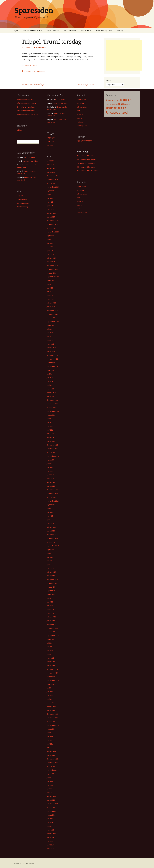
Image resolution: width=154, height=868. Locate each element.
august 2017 (51, 550)
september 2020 (53, 411)
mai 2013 (50, 740)
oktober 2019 (51, 452)
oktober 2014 (51, 677)
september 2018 (53, 501)
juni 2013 (50, 736)
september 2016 (53, 591)
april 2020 (50, 430)
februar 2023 (51, 303)
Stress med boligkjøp (60, 103)
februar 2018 (51, 527)
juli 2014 (50, 688)
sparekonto (81, 114)
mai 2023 (50, 292)
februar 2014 (51, 707)
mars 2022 (50, 344)
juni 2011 (50, 819)
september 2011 (53, 811)
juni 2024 (50, 243)
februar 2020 (51, 437)
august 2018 (51, 505)
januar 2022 (51, 351)
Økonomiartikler (70, 30)
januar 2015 (51, 665)
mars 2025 (50, 209)
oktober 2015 (51, 632)
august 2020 (51, 415)
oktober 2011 (51, 807)
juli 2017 (50, 553)
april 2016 (50, 609)
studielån (80, 122)
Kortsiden (50, 141)
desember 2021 (52, 355)
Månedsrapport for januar (26, 111)
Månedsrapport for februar (27, 103)
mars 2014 (50, 703)
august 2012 (51, 774)
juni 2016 (50, 602)
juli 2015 (50, 643)
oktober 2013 (51, 722)
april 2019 (50, 475)
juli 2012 (50, 778)
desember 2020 (52, 400)
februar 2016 (51, 617)
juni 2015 (50, 647)
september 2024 (53, 232)
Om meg (120, 30)
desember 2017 (52, 535)
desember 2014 (52, 669)
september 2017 (53, 546)
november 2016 (52, 583)
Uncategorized (41, 47)
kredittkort (81, 103)
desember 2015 (52, 624)
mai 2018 (50, 516)
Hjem (16, 30)
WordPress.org (22, 207)
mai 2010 (50, 841)
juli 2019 (50, 464)
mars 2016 (50, 613)
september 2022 (53, 322)
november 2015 (52, 628)
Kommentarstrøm (23, 203)
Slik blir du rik (86, 30)
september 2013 (53, 725)
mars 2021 (50, 389)
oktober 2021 (51, 363)
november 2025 (52, 180)
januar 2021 (51, 396)
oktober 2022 (51, 318)
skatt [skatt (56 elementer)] (121, 104)
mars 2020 (50, 434)
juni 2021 (50, 378)
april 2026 (50, 161)
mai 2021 (50, 381)
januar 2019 (51, 486)
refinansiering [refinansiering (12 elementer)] (112, 104)
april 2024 (50, 251)
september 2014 (53, 680)
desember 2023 (52, 266)
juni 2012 (50, 781)
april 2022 (50, 340)
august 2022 (51, 325)
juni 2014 (50, 692)
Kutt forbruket (60, 99)
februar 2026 (51, 168)
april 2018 (50, 520)
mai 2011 (50, 822)
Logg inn (20, 196)
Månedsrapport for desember (28, 114)
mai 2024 (50, 247)
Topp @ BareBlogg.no (84, 141)
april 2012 (50, 789)
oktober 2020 (51, 408)
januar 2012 (51, 800)
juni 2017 (50, 557)
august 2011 (51, 815)
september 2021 (53, 366)
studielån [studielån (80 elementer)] (121, 108)
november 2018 (52, 494)
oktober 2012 (51, 766)
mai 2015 (50, 650)
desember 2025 (52, 176)
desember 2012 (52, 759)
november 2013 (52, 718)
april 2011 (50, 826)
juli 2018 (50, 508)
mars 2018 (50, 523)
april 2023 (50, 295)
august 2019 (51, 460)
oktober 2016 (51, 587)
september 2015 (53, 636)
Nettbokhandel (53, 30)
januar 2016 (51, 621)
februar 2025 (51, 213)
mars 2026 (50, 165)
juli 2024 (50, 239)
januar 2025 (51, 217)
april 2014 (50, 699)
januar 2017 (51, 576)
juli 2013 (50, 733)
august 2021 (51, 370)
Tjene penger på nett (104, 30)
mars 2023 (50, 299)
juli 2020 (50, 419)
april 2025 (50, 206)
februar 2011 (51, 834)
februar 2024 (51, 258)
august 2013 (51, 729)
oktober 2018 (51, 497)
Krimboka (50, 145)
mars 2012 (50, 793)
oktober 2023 (51, 273)
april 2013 (50, 744)
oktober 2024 (51, 228)
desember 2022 (52, 310)
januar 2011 (51, 837)
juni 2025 (50, 198)
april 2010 (50, 845)
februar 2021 (51, 393)
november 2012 (52, 763)
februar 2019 (51, 482)
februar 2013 (51, 751)
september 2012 (53, 770)
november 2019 (52, 449)
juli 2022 (50, 329)
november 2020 (52, 404)
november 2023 (52, 269)
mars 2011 (50, 830)
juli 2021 (50, 374)
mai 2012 (50, 785)
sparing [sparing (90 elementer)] (110, 108)
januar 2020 (51, 441)
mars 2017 (50, 568)
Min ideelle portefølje (33, 84)
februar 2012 (51, 796)
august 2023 (51, 280)
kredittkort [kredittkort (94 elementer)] (125, 100)
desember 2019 (52, 445)
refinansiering (82, 107)
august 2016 (51, 594)
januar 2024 (51, 262)
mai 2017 (50, 561)
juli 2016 (50, 598)
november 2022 (52, 314)
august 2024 (51, 236)
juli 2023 (50, 284)
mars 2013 (50, 748)
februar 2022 (51, 348)
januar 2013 (51, 755)
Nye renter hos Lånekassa (26, 107)
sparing (79, 118)
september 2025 (53, 187)
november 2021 (52, 359)
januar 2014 (51, 710)
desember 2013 (52, 714)
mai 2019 (50, 471)
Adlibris (19, 130)
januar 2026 (51, 172)
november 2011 (52, 804)
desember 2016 (52, 579)
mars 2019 (50, 479)
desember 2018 (52, 490)
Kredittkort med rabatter (33, 30)
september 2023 (53, 277)
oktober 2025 (51, 183)
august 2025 (51, 191)
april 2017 (50, 565)
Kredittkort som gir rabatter (33, 71)
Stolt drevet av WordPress (24, 863)
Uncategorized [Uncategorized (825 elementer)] (117, 112)
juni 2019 (50, 467)
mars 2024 (50, 254)
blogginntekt (81, 99)
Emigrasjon (51, 138)
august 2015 (51, 639)
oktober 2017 (51, 542)
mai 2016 (50, 606)
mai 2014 (50, 695)
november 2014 (52, 673)
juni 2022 (50, 333)
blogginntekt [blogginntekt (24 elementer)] (112, 100)
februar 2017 (51, 572)
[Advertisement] (124, 55)
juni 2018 (50, 512)
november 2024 (52, 224)
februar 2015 (51, 662)
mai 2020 (50, 426)
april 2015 (50, 654)
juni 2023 (50, 288)
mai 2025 (50, 202)
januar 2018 (51, 531)
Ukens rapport (86, 84)
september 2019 (53, 456)
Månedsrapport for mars (26, 99)
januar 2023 (51, 307)
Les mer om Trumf (29, 65)
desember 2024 (52, 221)
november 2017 (52, 538)
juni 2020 (50, 422)
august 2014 (51, 684)
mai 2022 (50, 337)
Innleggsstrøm (22, 199)
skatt (78, 111)
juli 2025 (50, 194)
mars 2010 (50, 849)
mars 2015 (50, 658)
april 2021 (50, 385)
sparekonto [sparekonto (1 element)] (127, 104)
